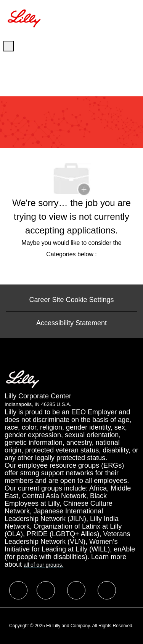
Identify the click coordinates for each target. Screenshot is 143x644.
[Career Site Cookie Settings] (71, 300)
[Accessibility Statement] (71, 323)
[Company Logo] (25, 18)
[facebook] (18, 590)
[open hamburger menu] (8, 46)
